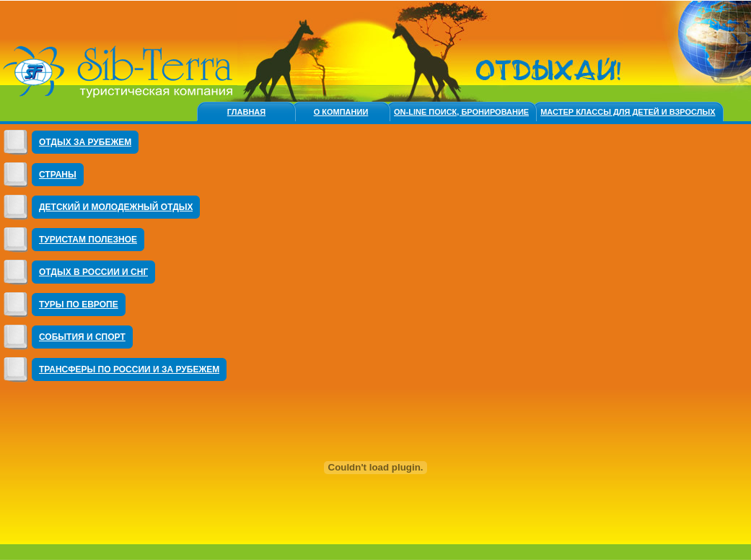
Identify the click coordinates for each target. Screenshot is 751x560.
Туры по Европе (79, 305)
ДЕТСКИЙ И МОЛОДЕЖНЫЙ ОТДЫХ (116, 207)
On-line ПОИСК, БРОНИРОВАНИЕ (461, 112)
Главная (246, 112)
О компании (341, 112)
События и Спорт (82, 337)
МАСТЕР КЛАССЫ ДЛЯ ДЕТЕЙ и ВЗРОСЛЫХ (628, 112)
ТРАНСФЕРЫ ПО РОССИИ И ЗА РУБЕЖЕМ (129, 369)
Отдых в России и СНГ (93, 272)
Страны (58, 175)
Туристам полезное (88, 240)
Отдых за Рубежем (85, 142)
